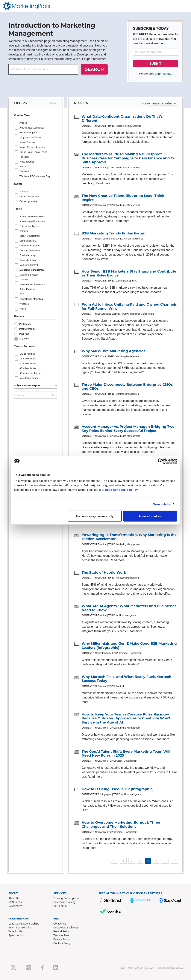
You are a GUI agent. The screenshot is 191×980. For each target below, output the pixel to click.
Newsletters (15, 906)
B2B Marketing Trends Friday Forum (114, 233)
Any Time (24, 339)
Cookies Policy (62, 943)
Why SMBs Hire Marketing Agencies (113, 351)
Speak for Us (16, 935)
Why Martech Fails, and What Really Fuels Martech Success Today (126, 679)
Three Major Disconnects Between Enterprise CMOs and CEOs (127, 387)
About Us (14, 898)
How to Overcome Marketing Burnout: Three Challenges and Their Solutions (121, 825)
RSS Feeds (15, 902)
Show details (161, 504)
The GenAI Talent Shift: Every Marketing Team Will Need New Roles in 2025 (126, 754)
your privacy (163, 74)
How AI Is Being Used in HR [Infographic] (118, 789)
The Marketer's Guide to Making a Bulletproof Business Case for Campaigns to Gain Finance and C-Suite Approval (128, 158)
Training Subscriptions (66, 898)
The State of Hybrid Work (104, 573)
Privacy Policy (62, 939)
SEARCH (94, 69)
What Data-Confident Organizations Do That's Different (122, 119)
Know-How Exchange (66, 928)
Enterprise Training (64, 902)
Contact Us (60, 924)
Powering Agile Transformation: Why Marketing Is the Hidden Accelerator (129, 537)
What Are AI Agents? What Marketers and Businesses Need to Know (129, 608)
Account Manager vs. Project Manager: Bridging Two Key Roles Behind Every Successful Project (128, 429)
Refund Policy (61, 931)
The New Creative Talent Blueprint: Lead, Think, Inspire (123, 198)
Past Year (24, 334)
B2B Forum (60, 906)
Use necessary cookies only (95, 516)
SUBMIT (155, 64)
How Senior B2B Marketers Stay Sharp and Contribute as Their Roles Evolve (129, 273)
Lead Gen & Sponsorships (24, 924)
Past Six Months (27, 329)
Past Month (25, 324)
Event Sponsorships (20, 928)
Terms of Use (61, 935)
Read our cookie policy (121, 490)
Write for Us (15, 931)
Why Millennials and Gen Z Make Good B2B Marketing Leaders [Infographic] (129, 646)
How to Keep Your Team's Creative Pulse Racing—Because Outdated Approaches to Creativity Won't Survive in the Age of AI (126, 718)
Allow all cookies (150, 516)
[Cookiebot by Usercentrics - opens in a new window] (161, 461)
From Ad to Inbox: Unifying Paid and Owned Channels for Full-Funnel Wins (129, 307)
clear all (53, 103)
